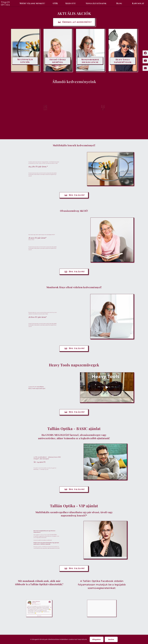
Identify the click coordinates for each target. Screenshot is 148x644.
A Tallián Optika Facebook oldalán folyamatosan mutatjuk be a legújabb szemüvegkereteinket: (102, 585)
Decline (111, 639)
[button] (107, 387)
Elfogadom (97, 639)
